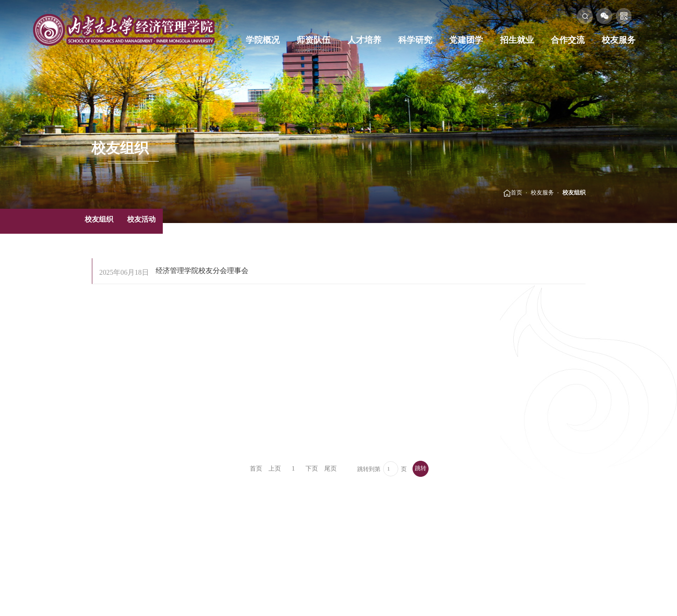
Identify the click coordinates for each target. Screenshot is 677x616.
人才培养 (364, 40)
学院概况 (263, 40)
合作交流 (568, 40)
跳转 (421, 468)
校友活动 (141, 219)
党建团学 (466, 40)
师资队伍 (314, 40)
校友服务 (619, 40)
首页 (516, 193)
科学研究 (415, 40)
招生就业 (517, 40)
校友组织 (574, 193)
